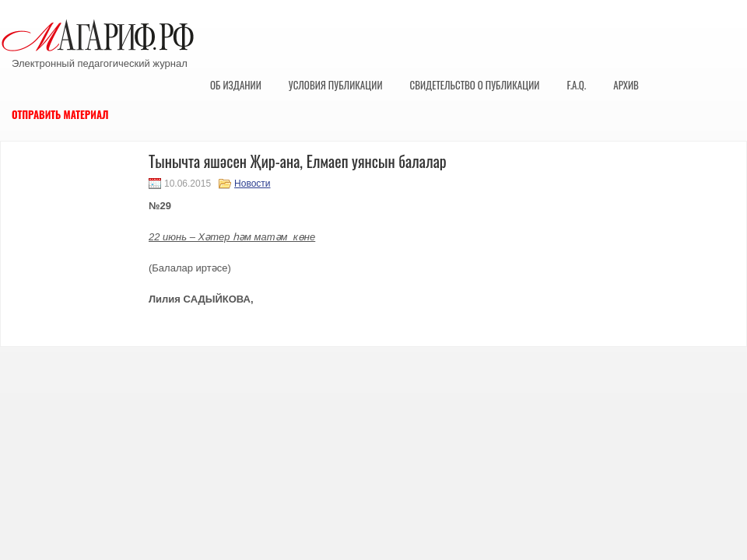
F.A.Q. (576, 85)
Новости (252, 184)
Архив (626, 85)
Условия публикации (336, 85)
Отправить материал (60, 114)
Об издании (236, 85)
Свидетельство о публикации (474, 85)
